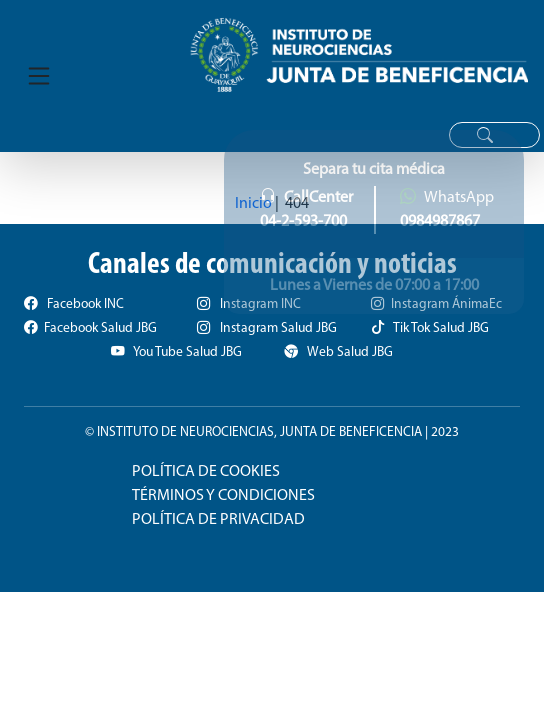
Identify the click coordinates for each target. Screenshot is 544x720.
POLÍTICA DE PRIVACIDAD (218, 520)
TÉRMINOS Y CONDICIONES (223, 496)
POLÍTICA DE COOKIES (206, 472)
